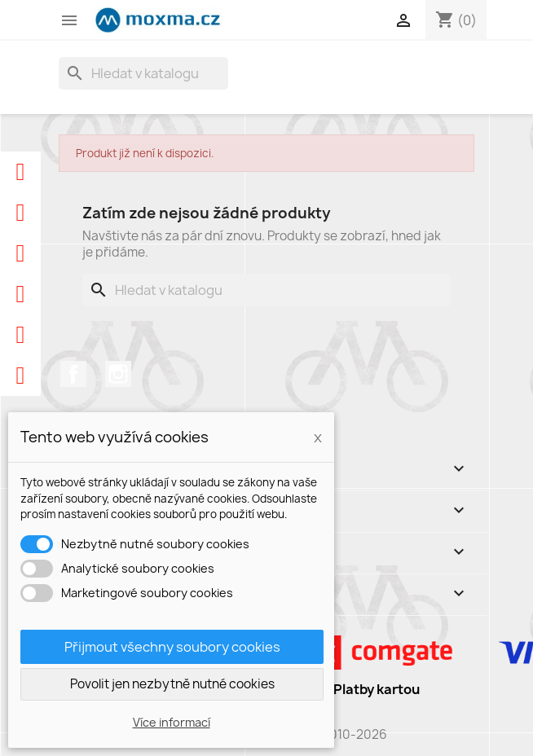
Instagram (118, 374)
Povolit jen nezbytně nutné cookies (172, 684)
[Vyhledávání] (143, 73)
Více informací (172, 722)
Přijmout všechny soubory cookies (172, 647)
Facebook (73, 374)
